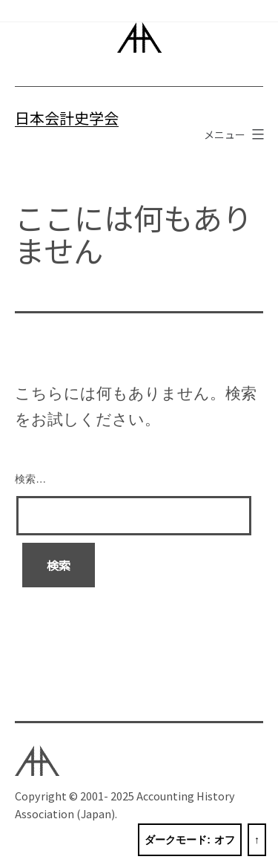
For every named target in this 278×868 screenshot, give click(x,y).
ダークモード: (190, 840)
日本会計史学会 (67, 118)
